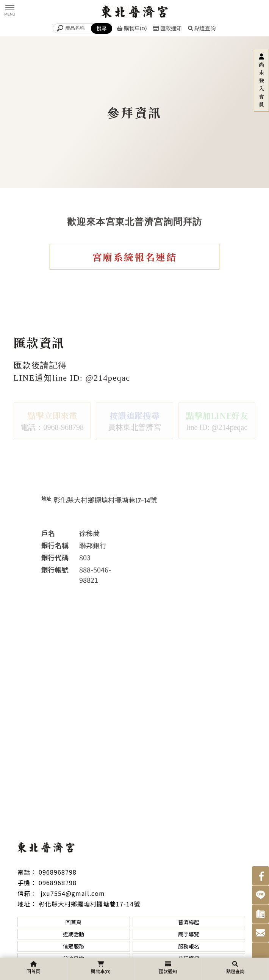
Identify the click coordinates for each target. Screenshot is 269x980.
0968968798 (58, 872)
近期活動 (74, 934)
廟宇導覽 (189, 934)
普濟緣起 (189, 922)
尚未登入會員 (261, 84)
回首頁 (74, 922)
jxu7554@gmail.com (72, 893)
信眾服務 (74, 946)
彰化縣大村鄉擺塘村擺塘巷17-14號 (89, 904)
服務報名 (189, 946)
